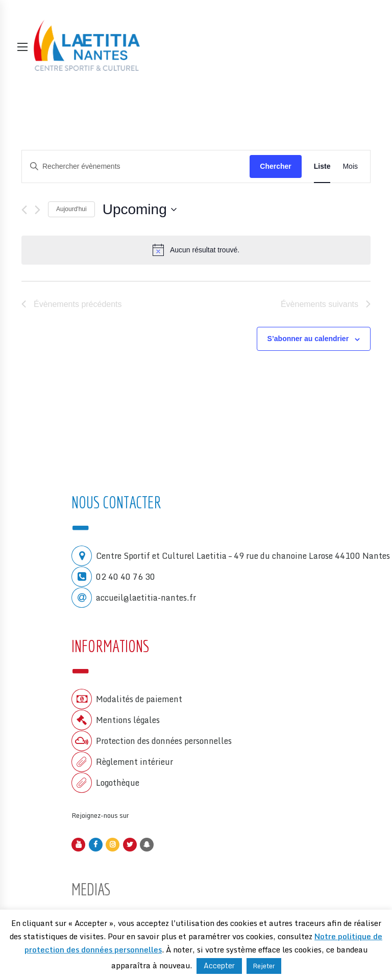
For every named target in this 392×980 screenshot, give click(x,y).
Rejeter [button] (264, 966)
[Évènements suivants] (38, 210)
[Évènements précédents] (24, 210)
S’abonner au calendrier (308, 339)
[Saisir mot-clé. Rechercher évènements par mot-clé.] (136, 166)
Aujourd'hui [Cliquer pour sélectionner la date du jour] (71, 209)
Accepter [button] (219, 965)
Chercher (275, 166)
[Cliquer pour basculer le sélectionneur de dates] (140, 210)
